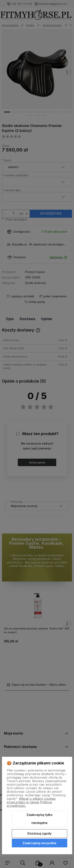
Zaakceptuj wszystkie (39, 843)
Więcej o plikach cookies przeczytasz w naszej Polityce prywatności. (31, 802)
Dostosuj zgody (39, 833)
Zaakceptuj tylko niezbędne (39, 819)
